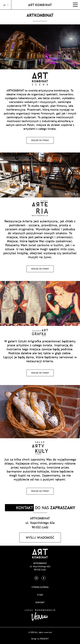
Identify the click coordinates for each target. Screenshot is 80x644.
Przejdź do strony (40, 140)
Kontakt (40, 602)
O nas (40, 595)
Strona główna (40, 587)
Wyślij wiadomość (40, 538)
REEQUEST (44, 639)
